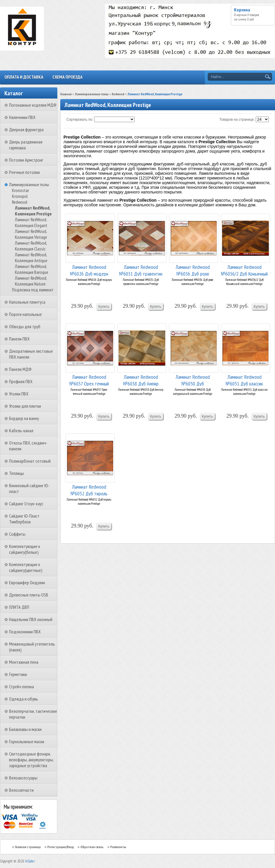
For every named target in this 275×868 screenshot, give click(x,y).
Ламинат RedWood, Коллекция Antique (31, 257)
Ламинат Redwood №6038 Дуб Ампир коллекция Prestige (141, 380)
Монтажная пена (24, 662)
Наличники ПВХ (22, 117)
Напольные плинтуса (27, 302)
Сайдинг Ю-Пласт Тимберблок (24, 519)
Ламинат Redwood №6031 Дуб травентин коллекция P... (141, 270)
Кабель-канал (21, 430)
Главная (66, 94)
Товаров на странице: (237, 120)
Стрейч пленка (22, 687)
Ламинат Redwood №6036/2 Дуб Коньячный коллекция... (244, 270)
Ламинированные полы (29, 184)
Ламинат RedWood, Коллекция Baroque (32, 269)
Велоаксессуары (23, 778)
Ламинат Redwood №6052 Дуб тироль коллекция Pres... (89, 490)
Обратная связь (92, 847)
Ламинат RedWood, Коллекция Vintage (31, 234)
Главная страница (28, 847)
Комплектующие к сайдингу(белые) (25, 549)
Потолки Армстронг (26, 160)
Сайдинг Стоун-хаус (26, 504)
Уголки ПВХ (19, 394)
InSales (30, 861)
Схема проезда (67, 77)
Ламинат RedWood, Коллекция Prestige (33, 211)
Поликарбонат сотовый (30, 461)
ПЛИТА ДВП (19, 607)
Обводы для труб (25, 326)
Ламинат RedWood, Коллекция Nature (31, 281)
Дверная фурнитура (26, 129)
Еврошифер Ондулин (27, 582)
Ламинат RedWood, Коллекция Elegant (31, 222)
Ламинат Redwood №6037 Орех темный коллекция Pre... (89, 380)
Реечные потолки (24, 172)
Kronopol (20, 196)
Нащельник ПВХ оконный (31, 619)
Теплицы (17, 473)
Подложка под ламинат (33, 290)
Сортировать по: (80, 120)
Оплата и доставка (24, 77)
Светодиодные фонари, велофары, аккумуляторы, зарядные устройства (31, 760)
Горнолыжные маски (27, 741)
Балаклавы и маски (25, 729)
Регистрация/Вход (61, 847)
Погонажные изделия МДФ (33, 105)
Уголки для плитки (25, 406)
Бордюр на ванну (24, 418)
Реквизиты (118, 847)
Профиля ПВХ (21, 381)
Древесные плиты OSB (29, 595)
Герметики (18, 674)
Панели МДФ (20, 369)
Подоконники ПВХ (25, 632)
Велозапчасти (21, 790)
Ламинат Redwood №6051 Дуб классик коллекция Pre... (244, 380)
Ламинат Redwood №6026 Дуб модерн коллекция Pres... (89, 270)
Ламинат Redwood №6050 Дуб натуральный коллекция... (192, 380)
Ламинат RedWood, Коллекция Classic (31, 246)
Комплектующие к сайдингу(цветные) (26, 567)
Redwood (20, 202)
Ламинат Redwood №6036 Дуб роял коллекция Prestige (193, 270)
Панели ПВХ (19, 339)
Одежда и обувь (24, 699)
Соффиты (17, 534)
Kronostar (20, 190)
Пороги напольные (25, 314)
